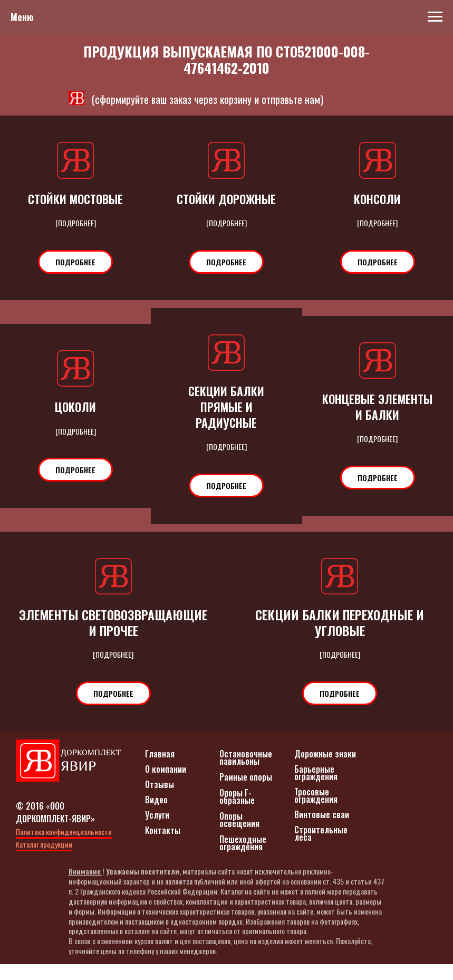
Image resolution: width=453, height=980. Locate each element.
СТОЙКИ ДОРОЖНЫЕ (226, 199)
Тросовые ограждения (316, 811)
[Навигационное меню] (435, 17)
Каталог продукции (44, 860)
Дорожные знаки (325, 770)
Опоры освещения (239, 835)
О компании (166, 785)
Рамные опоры (246, 793)
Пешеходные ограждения (243, 859)
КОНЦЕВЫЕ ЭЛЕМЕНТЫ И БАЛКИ (378, 407)
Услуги (157, 831)
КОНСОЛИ (377, 199)
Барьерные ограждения (316, 789)
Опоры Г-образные (237, 812)
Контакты (163, 846)
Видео (156, 815)
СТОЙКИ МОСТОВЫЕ (75, 199)
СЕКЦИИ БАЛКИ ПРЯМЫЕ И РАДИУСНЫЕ (226, 407)
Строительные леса (321, 849)
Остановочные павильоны (246, 773)
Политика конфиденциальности (64, 847)
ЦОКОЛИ (75, 407)
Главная (160, 770)
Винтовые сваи (322, 830)
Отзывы (160, 800)
